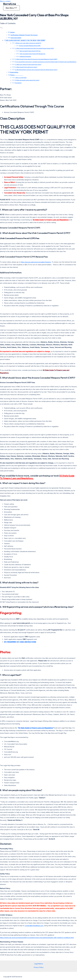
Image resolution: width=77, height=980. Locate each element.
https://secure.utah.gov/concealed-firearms (36, 262)
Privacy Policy (39, 967)
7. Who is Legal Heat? (21, 78)
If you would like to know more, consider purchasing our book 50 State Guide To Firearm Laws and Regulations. (46, 62)
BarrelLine (10, 4)
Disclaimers (18, 83)
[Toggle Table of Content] (2, 28)
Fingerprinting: (14, 72)
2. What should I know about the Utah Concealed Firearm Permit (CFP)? (35, 48)
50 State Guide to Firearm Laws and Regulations (36, 728)
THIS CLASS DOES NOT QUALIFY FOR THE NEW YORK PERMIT (25, 40)
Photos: (17, 75)
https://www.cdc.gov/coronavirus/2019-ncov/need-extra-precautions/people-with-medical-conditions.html (37, 938)
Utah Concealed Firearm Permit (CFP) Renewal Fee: (33, 54)
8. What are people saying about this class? (27, 80)
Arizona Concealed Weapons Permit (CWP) (30, 46)
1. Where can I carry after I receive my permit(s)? (28, 43)
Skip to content (5, 1)
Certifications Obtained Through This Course (24, 35)
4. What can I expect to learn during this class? (28, 64)
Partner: (12, 32)
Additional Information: (25, 56)
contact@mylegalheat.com (34, 926)
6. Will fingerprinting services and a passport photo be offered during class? (36, 70)
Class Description (16, 38)
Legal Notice (38, 964)
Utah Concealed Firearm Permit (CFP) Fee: (30, 51)
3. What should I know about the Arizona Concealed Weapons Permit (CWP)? (36, 59)
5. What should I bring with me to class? (26, 67)
